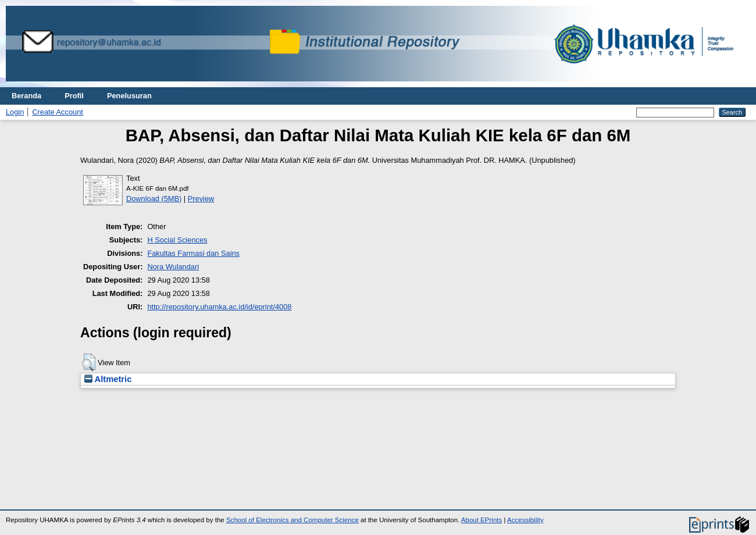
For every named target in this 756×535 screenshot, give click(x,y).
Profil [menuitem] (74, 96)
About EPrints (482, 520)
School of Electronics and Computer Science (293, 520)
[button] (89, 362)
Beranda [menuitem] (26, 96)
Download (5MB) (154, 199)
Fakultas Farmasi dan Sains (193, 253)
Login (15, 112)
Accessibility (525, 520)
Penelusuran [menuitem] (129, 96)
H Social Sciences (177, 240)
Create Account (58, 112)
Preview (201, 199)
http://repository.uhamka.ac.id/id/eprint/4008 (219, 307)
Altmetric (108, 379)
